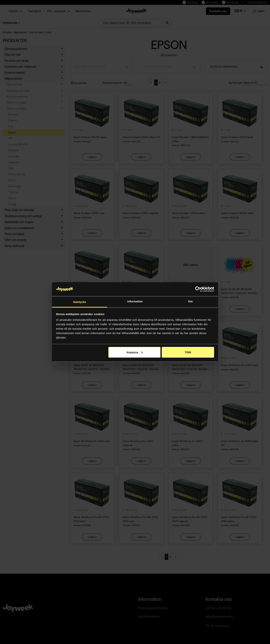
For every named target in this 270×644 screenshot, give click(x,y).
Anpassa (135, 352)
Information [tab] (135, 301)
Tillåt (188, 352)
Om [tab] (190, 301)
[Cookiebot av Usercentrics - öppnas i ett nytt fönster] (198, 289)
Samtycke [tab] (80, 302)
